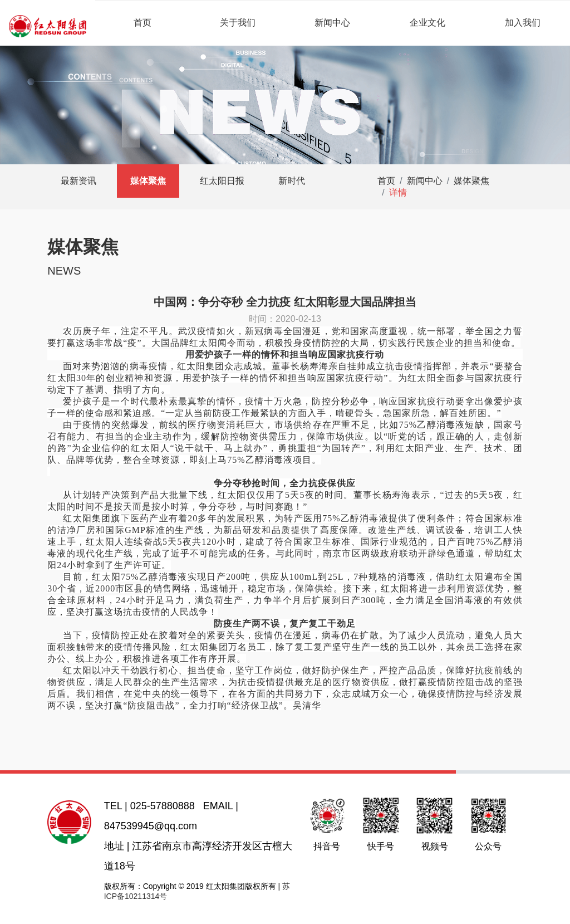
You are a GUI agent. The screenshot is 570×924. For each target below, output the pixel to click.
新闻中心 (332, 23)
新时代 (292, 181)
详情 (398, 192)
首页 (142, 23)
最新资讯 (78, 181)
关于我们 (238, 23)
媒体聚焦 (148, 181)
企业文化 (427, 23)
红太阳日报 (222, 181)
